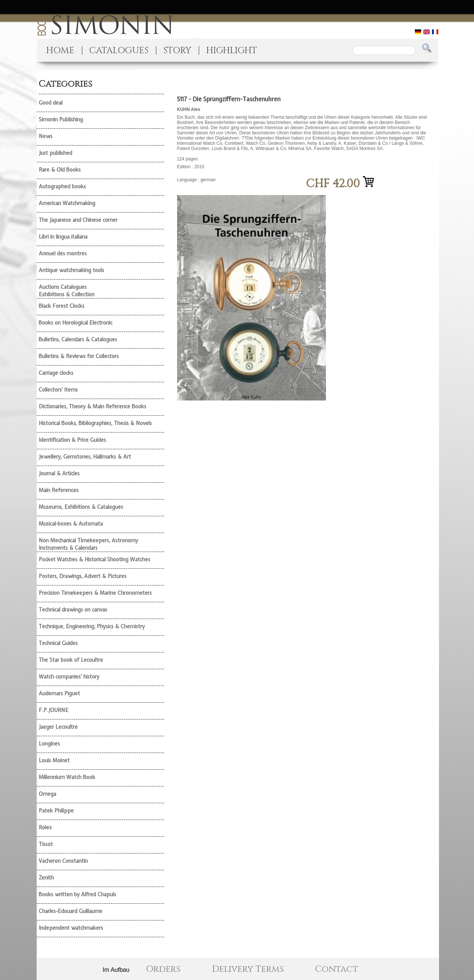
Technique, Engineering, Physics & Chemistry (92, 626)
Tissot (46, 844)
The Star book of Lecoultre (71, 660)
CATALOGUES (119, 51)
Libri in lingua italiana (63, 237)
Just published (55, 153)
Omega (47, 794)
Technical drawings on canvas (73, 610)
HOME (60, 51)
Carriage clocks (56, 373)
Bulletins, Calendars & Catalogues (78, 339)
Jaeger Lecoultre (58, 727)
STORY (177, 51)
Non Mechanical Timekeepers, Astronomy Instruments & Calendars (88, 544)
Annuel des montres (63, 253)
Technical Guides (58, 643)
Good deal (51, 103)
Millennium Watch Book (67, 777)
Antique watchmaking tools (71, 270)
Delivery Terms (248, 969)
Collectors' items (58, 390)
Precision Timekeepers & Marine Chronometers (95, 593)
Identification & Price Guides (72, 440)
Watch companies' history (69, 677)
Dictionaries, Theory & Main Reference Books (92, 406)
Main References (59, 490)
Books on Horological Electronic (76, 323)
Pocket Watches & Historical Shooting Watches (95, 559)
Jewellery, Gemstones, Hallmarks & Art (85, 457)
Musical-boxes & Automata (71, 524)
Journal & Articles (59, 473)
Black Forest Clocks (62, 306)
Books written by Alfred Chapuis (77, 894)
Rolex (45, 827)
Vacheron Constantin (63, 861)
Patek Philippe (56, 811)
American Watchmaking (67, 203)
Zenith (46, 878)
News (46, 136)
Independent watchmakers (71, 928)
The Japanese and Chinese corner (78, 220)
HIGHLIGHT (232, 51)
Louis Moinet (54, 760)
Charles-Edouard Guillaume (71, 911)
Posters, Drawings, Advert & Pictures (83, 576)
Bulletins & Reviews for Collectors (79, 356)
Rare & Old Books (60, 170)
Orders (163, 969)
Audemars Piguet (59, 693)
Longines (49, 744)
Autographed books (62, 186)
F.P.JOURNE (54, 710)
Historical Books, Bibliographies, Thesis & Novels (95, 423)
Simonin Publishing (61, 119)
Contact (337, 969)
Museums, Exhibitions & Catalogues (81, 507)
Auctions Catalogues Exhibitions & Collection (67, 291)
